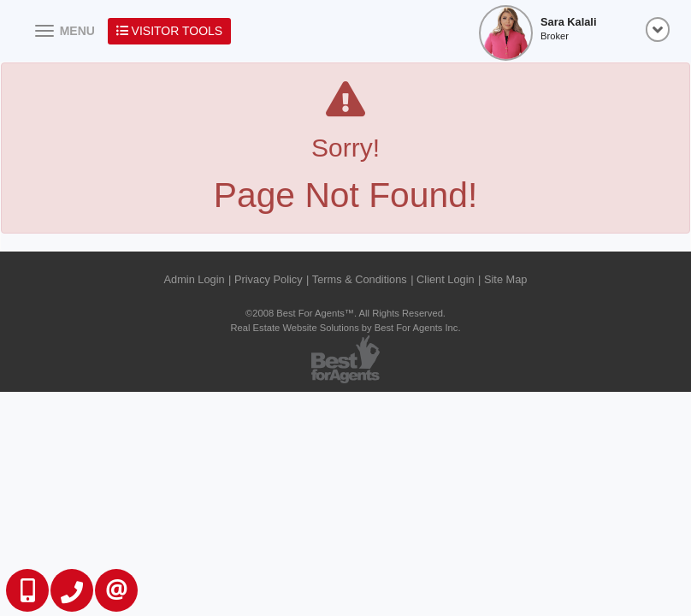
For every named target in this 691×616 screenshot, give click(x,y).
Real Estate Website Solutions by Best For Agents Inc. (345, 328)
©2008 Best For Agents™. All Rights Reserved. (345, 313)
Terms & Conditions (360, 279)
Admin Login (195, 279)
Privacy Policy (269, 279)
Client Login (446, 279)
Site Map (506, 279)
